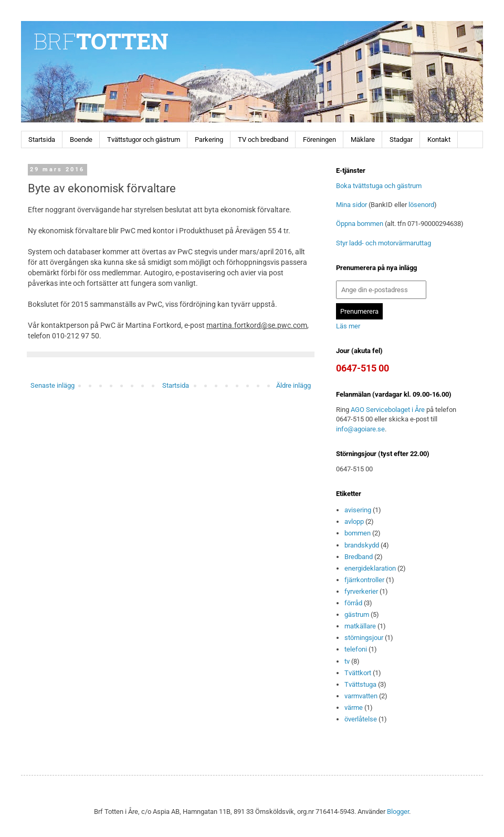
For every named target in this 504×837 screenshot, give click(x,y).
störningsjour (364, 638)
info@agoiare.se (360, 429)
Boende (81, 139)
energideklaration (370, 568)
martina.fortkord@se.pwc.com (257, 325)
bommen (358, 533)
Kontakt (439, 139)
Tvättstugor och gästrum (144, 139)
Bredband (359, 557)
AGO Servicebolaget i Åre (388, 410)
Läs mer (348, 326)
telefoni (356, 649)
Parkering (209, 139)
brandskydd (362, 545)
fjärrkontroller (364, 580)
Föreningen (319, 139)
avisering (358, 510)
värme (354, 707)
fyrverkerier (361, 591)
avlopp (354, 521)
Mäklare (363, 139)
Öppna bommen (360, 224)
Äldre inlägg (293, 385)
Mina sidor (351, 205)
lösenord (421, 205)
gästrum (357, 614)
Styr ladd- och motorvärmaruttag (384, 243)
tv (347, 661)
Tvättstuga (360, 684)
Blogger (398, 812)
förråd (353, 603)
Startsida (42, 139)
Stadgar (401, 139)
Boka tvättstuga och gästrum (379, 186)
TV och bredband (263, 139)
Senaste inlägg (52, 385)
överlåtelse (361, 719)
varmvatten (361, 696)
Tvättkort (358, 673)
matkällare (360, 626)
